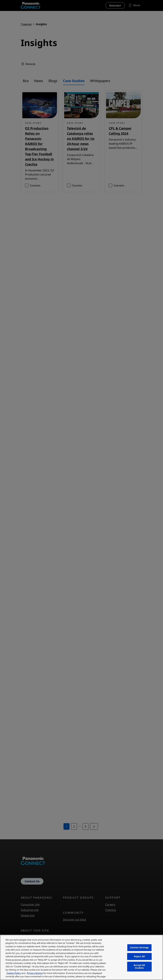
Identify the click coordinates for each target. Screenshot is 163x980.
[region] (81, 957)
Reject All (139, 956)
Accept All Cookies (139, 966)
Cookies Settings (139, 947)
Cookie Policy (14, 973)
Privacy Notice (35, 973)
